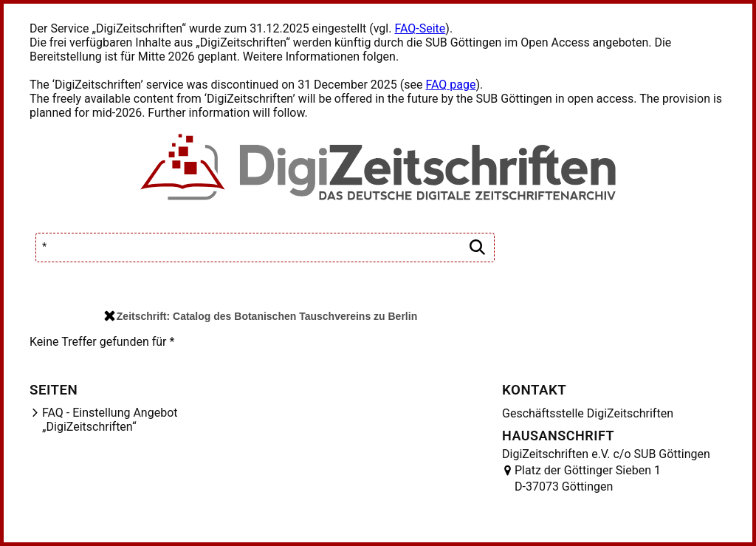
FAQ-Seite (420, 28)
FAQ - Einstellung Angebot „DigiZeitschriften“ (110, 420)
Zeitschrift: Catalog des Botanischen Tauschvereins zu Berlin (261, 316)
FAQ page (450, 85)
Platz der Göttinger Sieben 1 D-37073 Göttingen (588, 478)
